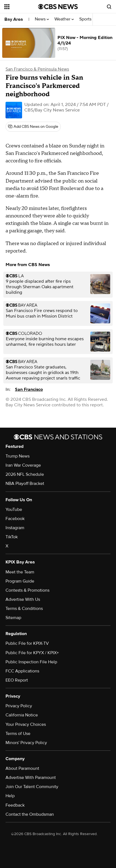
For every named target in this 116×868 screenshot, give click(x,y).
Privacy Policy (19, 706)
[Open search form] (109, 7)
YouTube (14, 510)
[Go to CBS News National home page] (58, 7)
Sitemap (13, 618)
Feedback (15, 805)
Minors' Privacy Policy (26, 743)
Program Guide (20, 581)
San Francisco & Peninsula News (37, 69)
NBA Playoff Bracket (25, 484)
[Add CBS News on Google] (33, 127)
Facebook (15, 519)
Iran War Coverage (23, 465)
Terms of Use (18, 734)
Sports (87, 19)
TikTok (12, 537)
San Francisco (29, 389)
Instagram (15, 528)
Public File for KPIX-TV (27, 643)
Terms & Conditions (24, 609)
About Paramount (22, 768)
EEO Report (17, 680)
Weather (64, 19)
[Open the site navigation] (21, 7)
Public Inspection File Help (31, 662)
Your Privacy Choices (26, 724)
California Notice (22, 715)
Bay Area (14, 19)
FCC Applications (22, 671)
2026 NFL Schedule (25, 474)
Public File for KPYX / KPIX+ (32, 653)
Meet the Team (20, 572)
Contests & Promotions (27, 590)
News (42, 19)
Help (10, 796)
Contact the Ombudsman (30, 814)
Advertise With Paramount (31, 778)
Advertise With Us (23, 599)
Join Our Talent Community (32, 787)
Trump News (18, 456)
